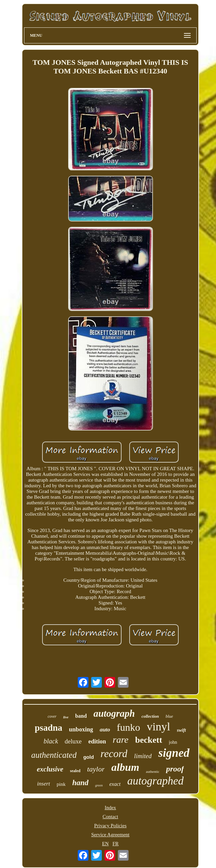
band (81, 716)
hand (80, 783)
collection (150, 716)
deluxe (73, 741)
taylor (96, 769)
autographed (155, 781)
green (99, 785)
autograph (114, 713)
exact (115, 784)
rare (121, 740)
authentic (153, 771)
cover (52, 716)
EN (105, 844)
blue (169, 716)
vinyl (159, 727)
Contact (110, 817)
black (51, 741)
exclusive (50, 769)
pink (61, 784)
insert (44, 784)
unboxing (81, 729)
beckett (149, 740)
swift (181, 730)
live (66, 717)
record (114, 754)
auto (105, 730)
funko (129, 727)
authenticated (54, 755)
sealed (75, 771)
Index (110, 808)
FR (116, 844)
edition (97, 741)
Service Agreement (110, 835)
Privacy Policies (110, 826)
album (125, 767)
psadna (49, 728)
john (173, 742)
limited (143, 756)
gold (88, 757)
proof (175, 769)
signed (174, 753)
